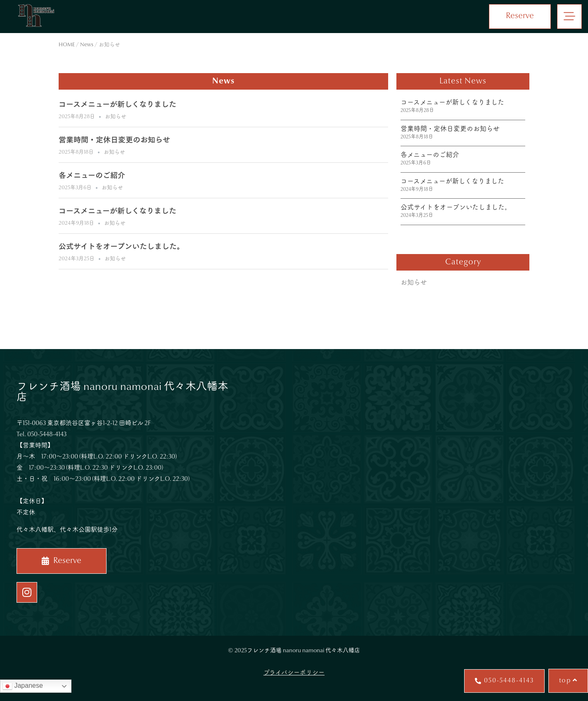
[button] (569, 17)
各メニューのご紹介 (92, 176)
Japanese (23, 686)
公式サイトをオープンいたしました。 (121, 247)
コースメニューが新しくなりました (117, 105)
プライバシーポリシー (294, 673)
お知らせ (116, 117)
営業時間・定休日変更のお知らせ (114, 141)
